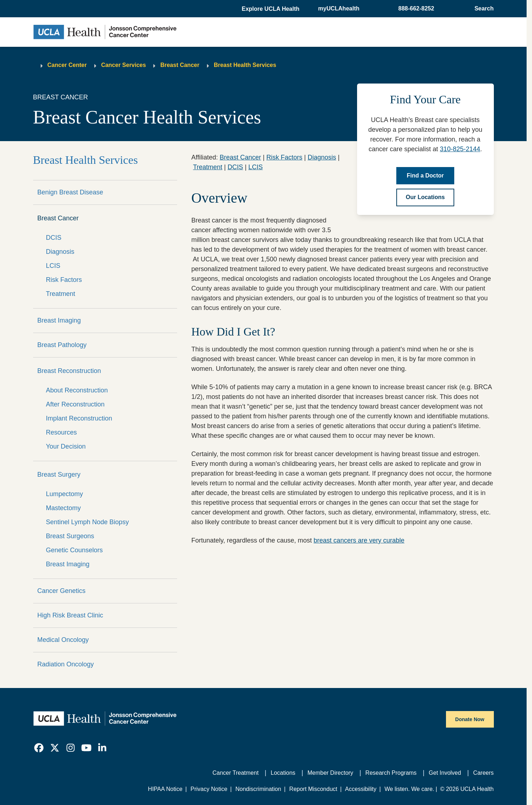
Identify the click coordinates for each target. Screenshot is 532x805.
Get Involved (445, 773)
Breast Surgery (59, 475)
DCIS (54, 238)
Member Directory (330, 773)
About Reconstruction (77, 390)
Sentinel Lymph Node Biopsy (87, 522)
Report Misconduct (313, 789)
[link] (39, 748)
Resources (62, 432)
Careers (484, 773)
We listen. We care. (409, 789)
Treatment (61, 294)
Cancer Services (124, 65)
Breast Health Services (245, 65)
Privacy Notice (209, 789)
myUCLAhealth (339, 8)
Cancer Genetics (62, 591)
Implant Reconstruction (79, 418)
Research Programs (391, 773)
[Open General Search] (482, 9)
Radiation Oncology (66, 664)
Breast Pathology (62, 345)
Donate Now (470, 719)
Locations (283, 773)
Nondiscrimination (258, 789)
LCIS (53, 266)
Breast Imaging (59, 320)
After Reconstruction (75, 404)
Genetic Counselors (75, 550)
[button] (271, 9)
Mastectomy (64, 508)
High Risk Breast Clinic (70, 615)
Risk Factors (64, 280)
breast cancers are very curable (359, 540)
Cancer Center (67, 65)
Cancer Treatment (235, 773)
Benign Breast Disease (70, 192)
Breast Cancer (180, 65)
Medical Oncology (63, 640)
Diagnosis (60, 252)
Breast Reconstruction (69, 371)
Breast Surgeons (70, 536)
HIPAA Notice (165, 789)
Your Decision (66, 446)
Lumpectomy (65, 494)
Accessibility (361, 789)
